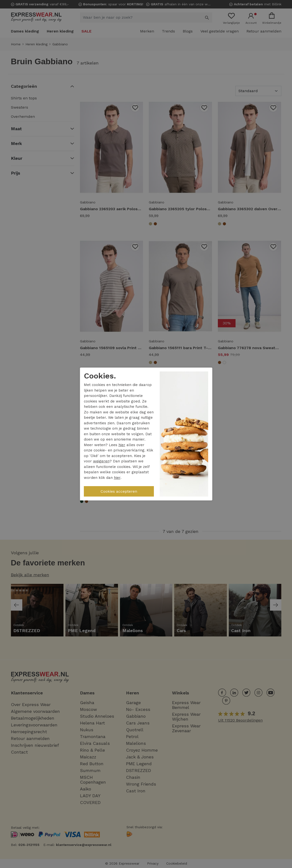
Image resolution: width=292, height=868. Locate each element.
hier (122, 445)
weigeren (101, 461)
